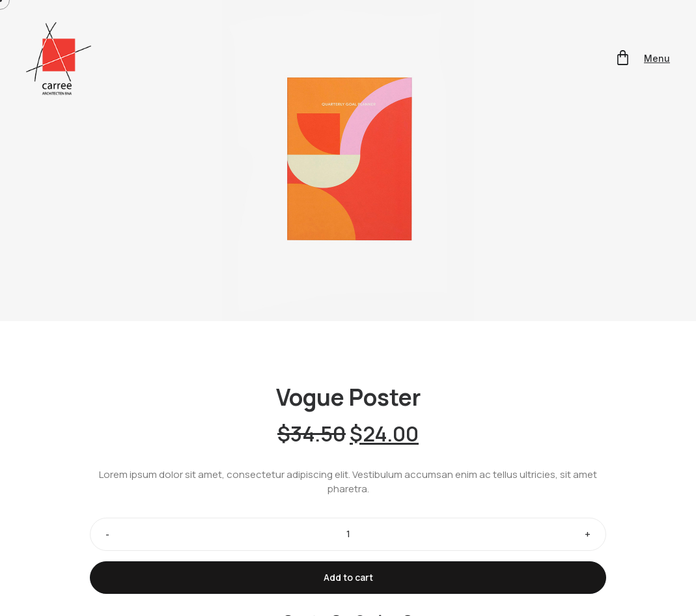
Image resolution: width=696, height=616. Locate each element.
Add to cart (348, 577)
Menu (657, 58)
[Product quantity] (348, 534)
